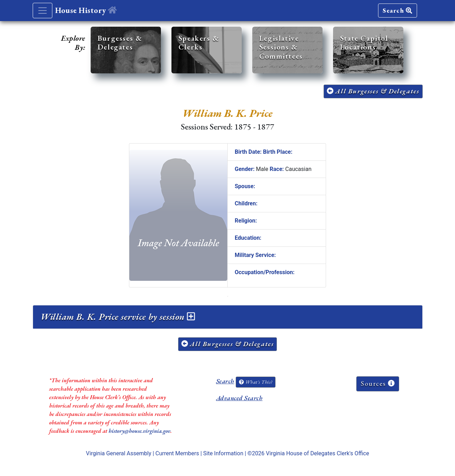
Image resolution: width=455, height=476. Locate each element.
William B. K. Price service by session (118, 317)
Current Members (177, 453)
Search (397, 10)
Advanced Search (239, 398)
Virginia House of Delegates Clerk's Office (318, 453)
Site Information (223, 453)
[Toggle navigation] (43, 11)
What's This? (255, 382)
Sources (378, 384)
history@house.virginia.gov (139, 431)
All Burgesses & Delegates (373, 91)
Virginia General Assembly (119, 453)
